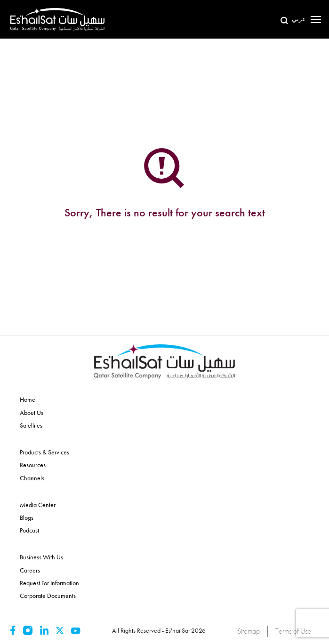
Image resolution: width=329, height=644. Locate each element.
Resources (33, 465)
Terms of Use (293, 631)
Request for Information (49, 583)
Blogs (27, 517)
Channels (32, 478)
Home (28, 399)
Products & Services (44, 452)
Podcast (29, 530)
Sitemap (249, 631)
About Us (32, 413)
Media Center (38, 505)
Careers (30, 570)
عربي (299, 19)
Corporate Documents (48, 596)
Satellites (31, 425)
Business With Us (41, 557)
